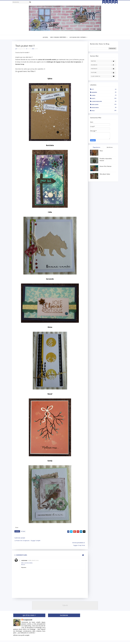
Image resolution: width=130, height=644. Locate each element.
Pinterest (102, 69)
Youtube (102, 73)
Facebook (102, 65)
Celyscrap (26, 556)
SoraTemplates (21, 641)
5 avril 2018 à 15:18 (34, 556)
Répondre (25, 563)
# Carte (24, 532)
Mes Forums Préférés (58, 37)
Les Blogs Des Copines (78, 37)
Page (92, 111)
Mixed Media (94, 108)
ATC (92, 89)
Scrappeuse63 (29, 616)
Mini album (94, 105)
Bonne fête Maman (104, 166)
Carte (38, 49)
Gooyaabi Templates (40, 641)
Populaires (95, 147)
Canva (92, 95)
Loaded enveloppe (96, 101)
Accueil (45, 37)
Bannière (93, 92)
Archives (109, 147)
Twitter (102, 61)
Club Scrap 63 (102, 76)
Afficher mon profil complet (22, 631)
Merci (100, 151)
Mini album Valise (104, 174)
